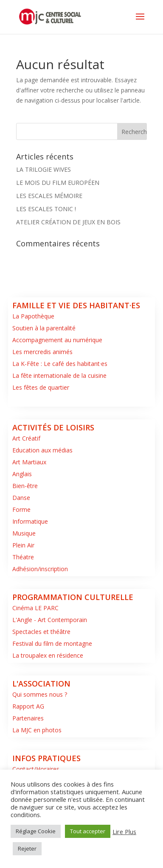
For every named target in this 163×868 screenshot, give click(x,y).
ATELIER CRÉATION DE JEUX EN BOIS (68, 222)
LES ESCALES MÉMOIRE (49, 196)
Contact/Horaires (36, 769)
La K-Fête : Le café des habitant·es (60, 364)
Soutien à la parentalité (44, 328)
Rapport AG (28, 706)
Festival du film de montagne (52, 643)
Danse (21, 498)
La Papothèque (33, 316)
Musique (24, 533)
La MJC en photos (37, 730)
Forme (21, 509)
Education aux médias (42, 450)
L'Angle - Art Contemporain (50, 620)
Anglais (22, 474)
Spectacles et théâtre (41, 632)
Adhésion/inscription (40, 569)
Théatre (23, 557)
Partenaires (28, 718)
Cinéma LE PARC (35, 608)
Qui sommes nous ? (40, 694)
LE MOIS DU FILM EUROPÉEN (58, 183)
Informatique (30, 521)
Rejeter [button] (27, 848)
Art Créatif (26, 438)
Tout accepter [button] (88, 831)
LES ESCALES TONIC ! (46, 209)
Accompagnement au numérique (57, 340)
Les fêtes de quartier (41, 387)
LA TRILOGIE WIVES (44, 169)
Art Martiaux (29, 462)
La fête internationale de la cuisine (59, 375)
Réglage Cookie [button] (36, 831)
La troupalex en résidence (48, 655)
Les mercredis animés (42, 352)
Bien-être (25, 486)
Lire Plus (124, 832)
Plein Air (23, 545)
